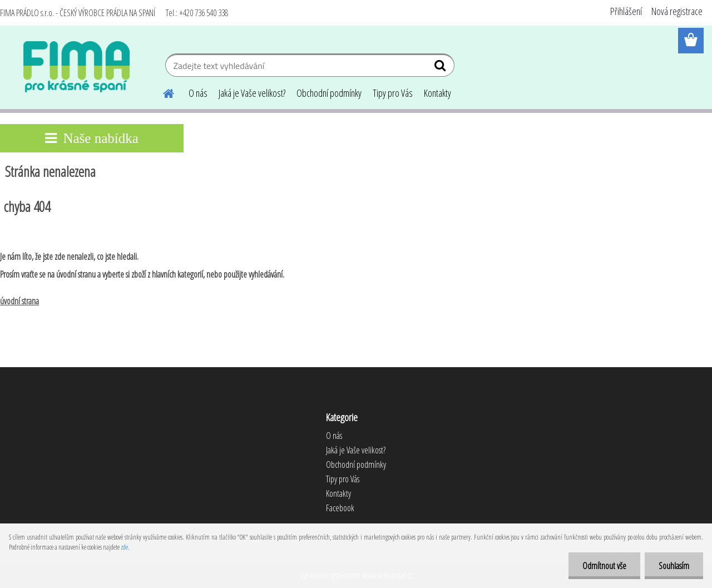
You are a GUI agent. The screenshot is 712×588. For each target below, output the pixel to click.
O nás (198, 93)
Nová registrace (677, 11)
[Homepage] (162, 92)
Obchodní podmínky (329, 93)
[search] (441, 68)
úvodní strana (19, 301)
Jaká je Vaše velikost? (252, 93)
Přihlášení (626, 11)
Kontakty (437, 93)
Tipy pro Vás (393, 93)
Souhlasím (674, 566)
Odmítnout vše (604, 566)
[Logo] (76, 67)
